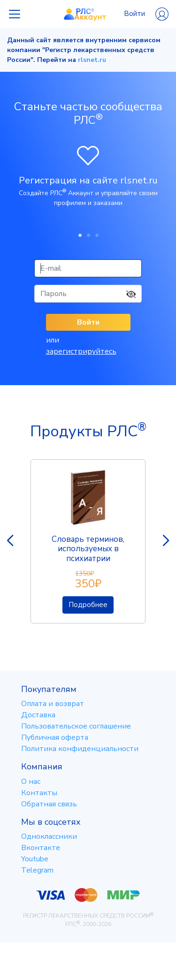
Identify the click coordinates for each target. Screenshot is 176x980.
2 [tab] (88, 235)
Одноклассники (49, 836)
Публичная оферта (55, 737)
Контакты (39, 793)
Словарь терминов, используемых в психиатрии (88, 549)
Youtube (35, 859)
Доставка (38, 715)
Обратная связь (49, 804)
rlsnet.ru (92, 60)
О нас (31, 782)
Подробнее (88, 605)
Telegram (37, 870)
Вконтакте (41, 848)
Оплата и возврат (53, 704)
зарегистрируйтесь (81, 351)
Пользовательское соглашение (76, 726)
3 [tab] (97, 235)
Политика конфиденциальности (80, 749)
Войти (146, 14)
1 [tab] (80, 235)
